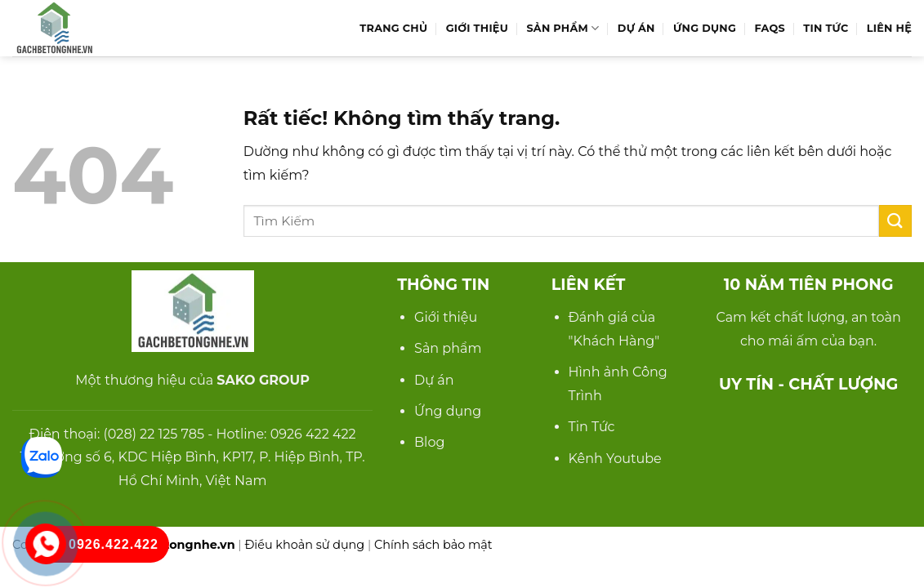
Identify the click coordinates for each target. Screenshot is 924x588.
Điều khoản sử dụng (304, 545)
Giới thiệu (446, 317)
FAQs (769, 28)
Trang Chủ (393, 28)
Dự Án (636, 28)
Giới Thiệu (477, 28)
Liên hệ (889, 28)
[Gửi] (895, 221)
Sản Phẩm (562, 28)
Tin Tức (826, 28)
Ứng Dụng (705, 28)
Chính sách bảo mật (433, 545)
